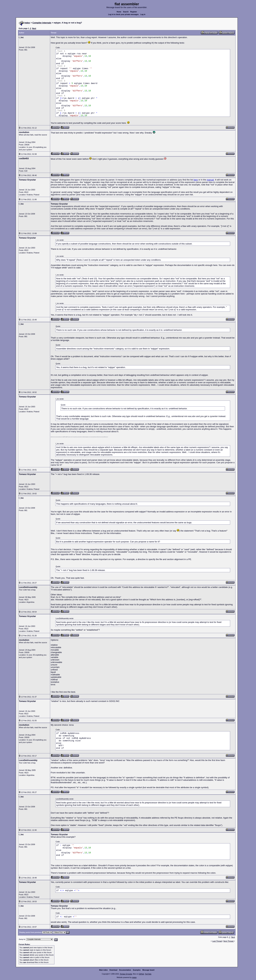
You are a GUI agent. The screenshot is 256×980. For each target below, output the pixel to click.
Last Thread (217, 941)
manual (210, 180)
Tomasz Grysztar (126, 974)
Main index (104, 970)
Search (126, 12)
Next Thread (229, 941)
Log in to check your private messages (123, 14)
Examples (137, 970)
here (196, 180)
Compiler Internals (42, 23)
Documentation (125, 970)
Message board (148, 970)
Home (119, 12)
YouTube (148, 974)
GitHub (141, 974)
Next (34, 28)
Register (134, 12)
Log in (143, 14)
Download (113, 970)
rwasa (134, 977)
